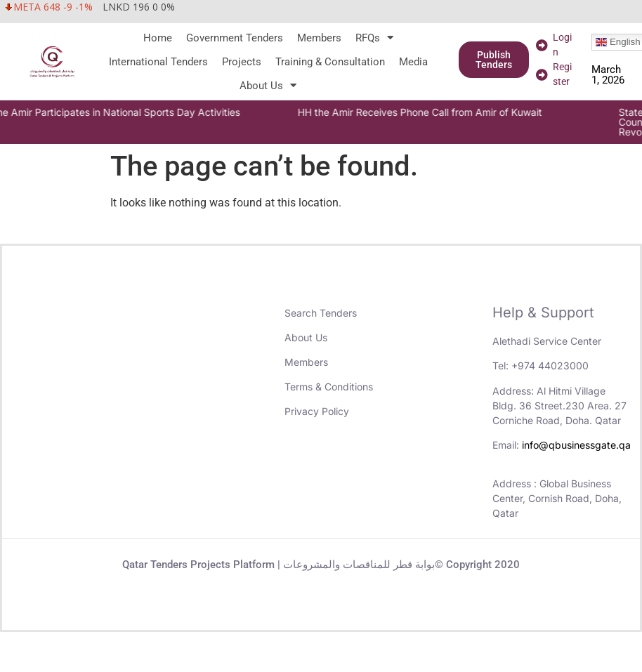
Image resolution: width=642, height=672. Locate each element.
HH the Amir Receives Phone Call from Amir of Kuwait (436, 112)
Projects (242, 62)
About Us (268, 86)
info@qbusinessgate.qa (576, 445)
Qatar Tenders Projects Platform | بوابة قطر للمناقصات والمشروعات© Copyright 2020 (321, 565)
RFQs (374, 38)
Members (319, 38)
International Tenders (158, 62)
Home (158, 38)
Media (413, 62)
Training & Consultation (330, 62)
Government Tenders (235, 38)
